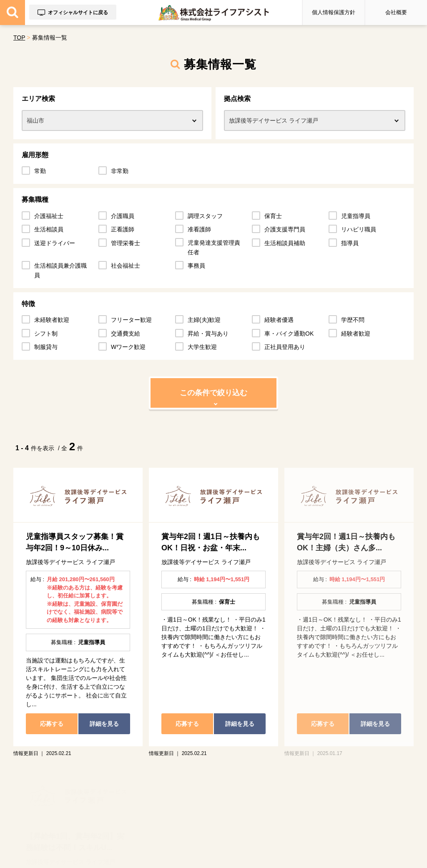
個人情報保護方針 (334, 12)
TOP (19, 38)
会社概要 (396, 12)
